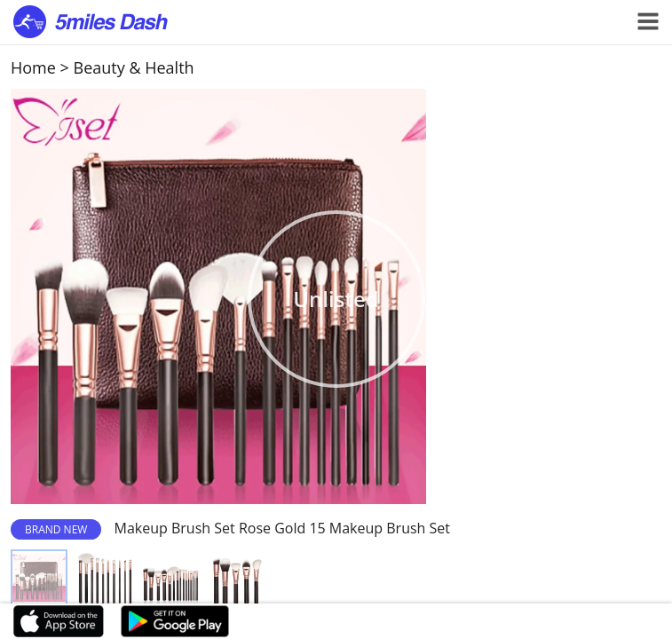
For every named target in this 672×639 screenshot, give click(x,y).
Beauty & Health (134, 67)
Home (33, 67)
